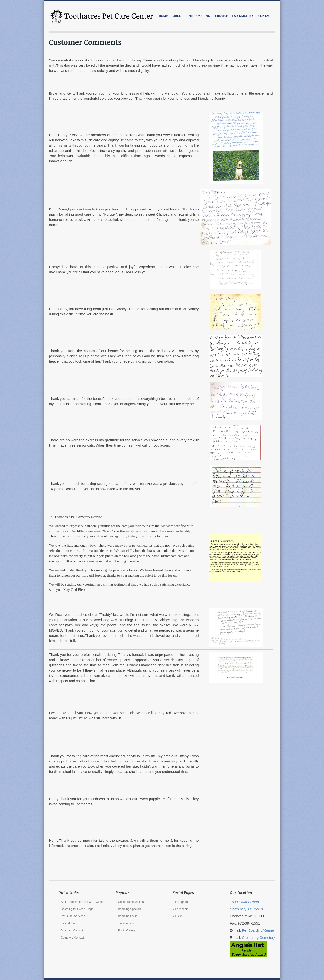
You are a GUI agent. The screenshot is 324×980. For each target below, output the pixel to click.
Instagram (182, 902)
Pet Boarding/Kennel (258, 930)
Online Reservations (131, 902)
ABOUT (178, 16)
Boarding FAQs (128, 916)
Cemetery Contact (72, 938)
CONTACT (265, 16)
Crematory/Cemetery (258, 938)
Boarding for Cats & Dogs (77, 909)
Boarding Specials (130, 909)
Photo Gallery (127, 930)
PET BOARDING (199, 16)
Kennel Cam (69, 923)
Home (163, 16)
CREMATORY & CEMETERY (234, 16)
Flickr (179, 916)
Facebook (182, 909)
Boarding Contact (72, 930)
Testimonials (126, 923)
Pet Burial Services (73, 916)
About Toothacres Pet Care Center (83, 902)
